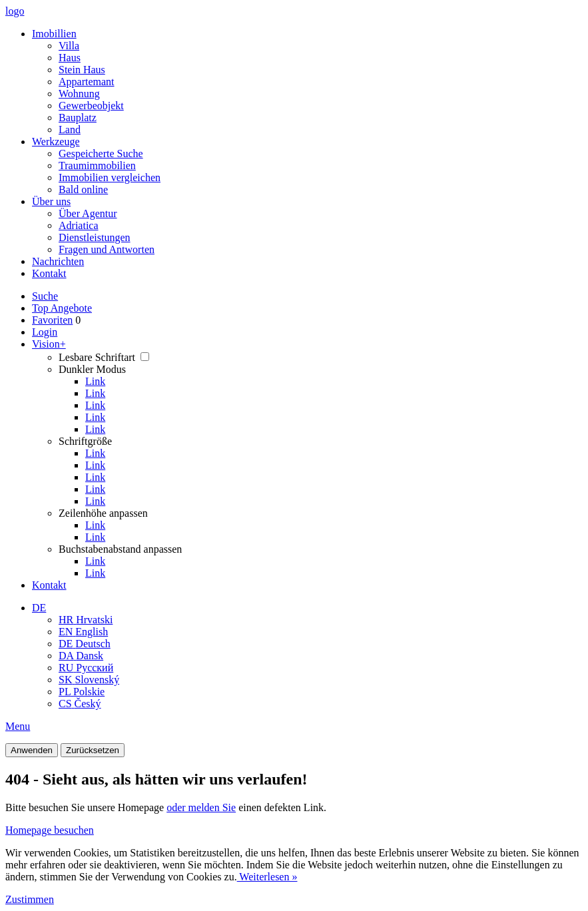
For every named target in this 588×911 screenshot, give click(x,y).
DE (39, 608)
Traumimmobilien (97, 165)
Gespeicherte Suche (101, 153)
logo (15, 11)
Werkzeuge (56, 142)
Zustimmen (30, 899)
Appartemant (87, 82)
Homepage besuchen (50, 830)
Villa (69, 46)
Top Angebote (62, 308)
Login (45, 332)
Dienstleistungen (95, 237)
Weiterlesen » (267, 877)
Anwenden (32, 750)
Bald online (83, 189)
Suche (45, 296)
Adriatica (79, 225)
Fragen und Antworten (107, 249)
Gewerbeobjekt (91, 106)
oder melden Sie (201, 807)
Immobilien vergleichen (110, 177)
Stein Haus (82, 70)
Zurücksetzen (93, 750)
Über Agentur (88, 213)
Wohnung (79, 94)
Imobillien (54, 34)
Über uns (51, 201)
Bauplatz (78, 118)
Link (95, 381)
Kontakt (49, 273)
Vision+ (49, 344)
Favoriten (52, 320)
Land (70, 130)
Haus (70, 58)
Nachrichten (58, 261)
